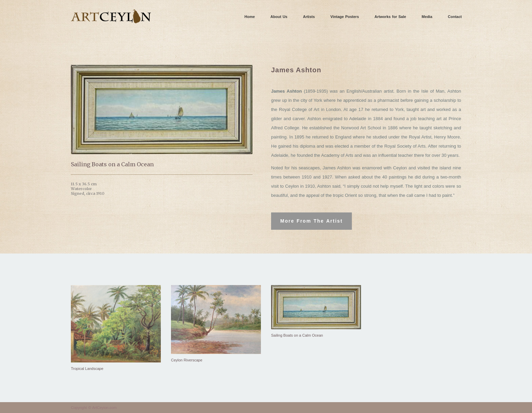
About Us (279, 17)
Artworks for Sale (390, 17)
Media (427, 17)
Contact (455, 17)
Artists (309, 17)
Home (250, 17)
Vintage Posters (345, 17)
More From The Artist (311, 221)
